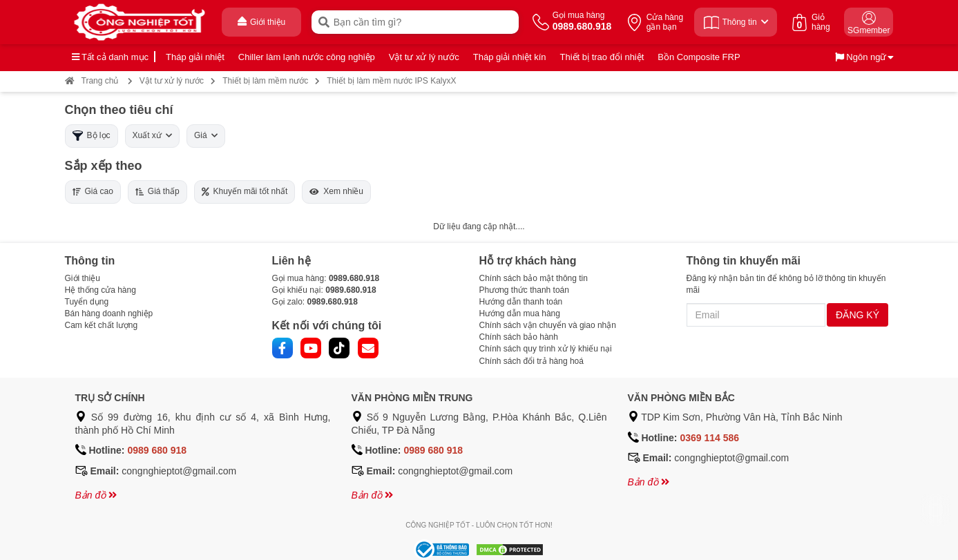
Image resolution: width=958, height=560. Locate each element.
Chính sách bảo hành (519, 337)
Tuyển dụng (87, 302)
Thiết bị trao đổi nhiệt (602, 57)
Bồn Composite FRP (699, 57)
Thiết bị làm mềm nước (265, 81)
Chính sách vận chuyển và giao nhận (548, 325)
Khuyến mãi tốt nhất (245, 191)
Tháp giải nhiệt (195, 57)
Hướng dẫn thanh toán (521, 302)
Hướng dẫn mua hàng (520, 313)
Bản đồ (96, 495)
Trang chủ (92, 81)
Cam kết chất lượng (102, 325)
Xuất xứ (152, 135)
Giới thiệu (83, 278)
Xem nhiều (336, 191)
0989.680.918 (354, 278)
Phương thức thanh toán (524, 290)
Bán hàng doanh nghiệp (109, 313)
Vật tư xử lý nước (424, 57)
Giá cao (93, 191)
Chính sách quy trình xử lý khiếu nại (546, 349)
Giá (206, 135)
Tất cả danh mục (111, 57)
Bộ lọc (92, 136)
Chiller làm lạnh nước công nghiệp (307, 57)
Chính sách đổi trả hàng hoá (531, 361)
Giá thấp (157, 191)
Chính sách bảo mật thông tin (534, 278)
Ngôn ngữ (861, 57)
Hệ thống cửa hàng (100, 290)
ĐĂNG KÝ (858, 315)
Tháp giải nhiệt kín (510, 57)
